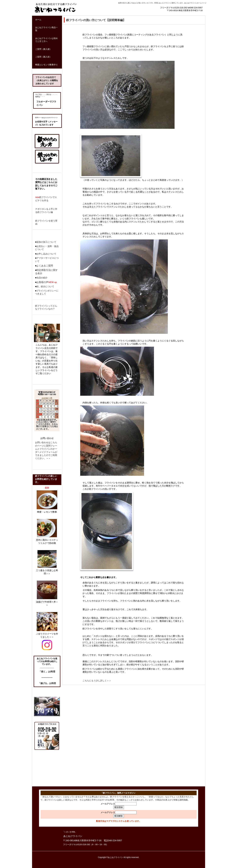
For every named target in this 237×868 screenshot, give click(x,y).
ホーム (38, 20)
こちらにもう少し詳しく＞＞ (97, 681)
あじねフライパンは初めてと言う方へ (46, 40)
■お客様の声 (42, 282)
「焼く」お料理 (47, 672)
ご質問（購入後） (43, 49)
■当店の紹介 (41, 278)
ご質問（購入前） (43, 57)
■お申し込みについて (46, 254)
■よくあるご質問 (44, 266)
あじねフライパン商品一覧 (46, 29)
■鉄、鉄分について (45, 286)
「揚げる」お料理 (47, 683)
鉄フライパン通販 (49, 16)
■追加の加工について (46, 242)
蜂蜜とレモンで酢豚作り (46, 65)
